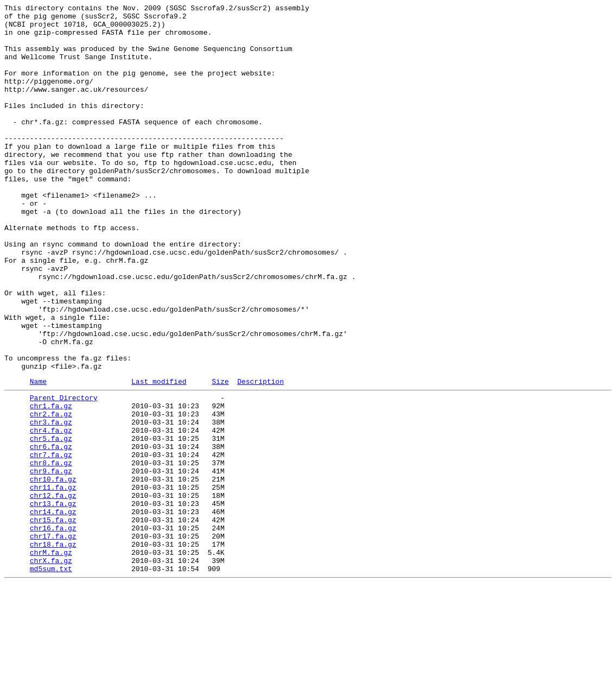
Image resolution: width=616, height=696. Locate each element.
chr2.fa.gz (51, 493)
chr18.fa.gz (53, 650)
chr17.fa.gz (53, 640)
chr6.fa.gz (51, 533)
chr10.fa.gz (53, 572)
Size (220, 456)
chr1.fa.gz (51, 484)
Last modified (159, 456)
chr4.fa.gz (51, 513)
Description (261, 456)
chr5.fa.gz (51, 523)
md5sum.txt (51, 679)
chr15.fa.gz (53, 621)
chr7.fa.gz (51, 542)
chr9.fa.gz (51, 562)
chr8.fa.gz (51, 552)
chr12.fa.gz (53, 591)
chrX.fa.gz (51, 669)
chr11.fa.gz (53, 581)
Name (38, 456)
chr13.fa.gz (53, 601)
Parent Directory (64, 474)
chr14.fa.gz (53, 611)
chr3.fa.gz (51, 503)
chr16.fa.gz (53, 630)
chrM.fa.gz (51, 660)
